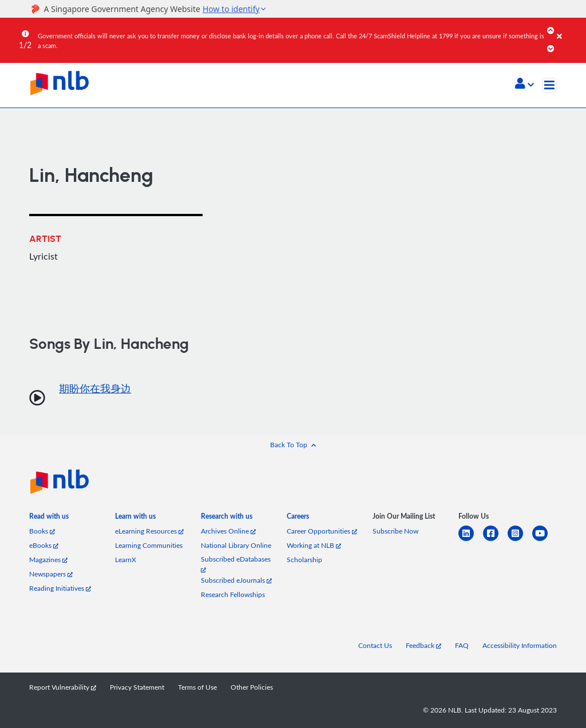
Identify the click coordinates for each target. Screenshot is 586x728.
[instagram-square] (520, 540)
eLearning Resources (149, 531)
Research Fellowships (233, 594)
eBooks (44, 545)
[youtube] (545, 540)
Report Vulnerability (63, 687)
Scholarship (304, 560)
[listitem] (49, 518)
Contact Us (375, 645)
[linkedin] (471, 540)
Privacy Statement (137, 687)
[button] (524, 85)
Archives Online (228, 531)
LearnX (126, 560)
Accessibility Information (520, 645)
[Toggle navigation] (549, 85)
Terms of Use (197, 687)
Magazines (48, 560)
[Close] (569, 28)
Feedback (423, 645)
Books (42, 531)
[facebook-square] (495, 540)
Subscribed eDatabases (236, 564)
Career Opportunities (322, 531)
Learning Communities (149, 545)
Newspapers (51, 574)
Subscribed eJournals (236, 580)
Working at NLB (314, 545)
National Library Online (236, 545)
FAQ (462, 645)
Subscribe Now (395, 531)
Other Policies (252, 687)
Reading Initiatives (60, 588)
